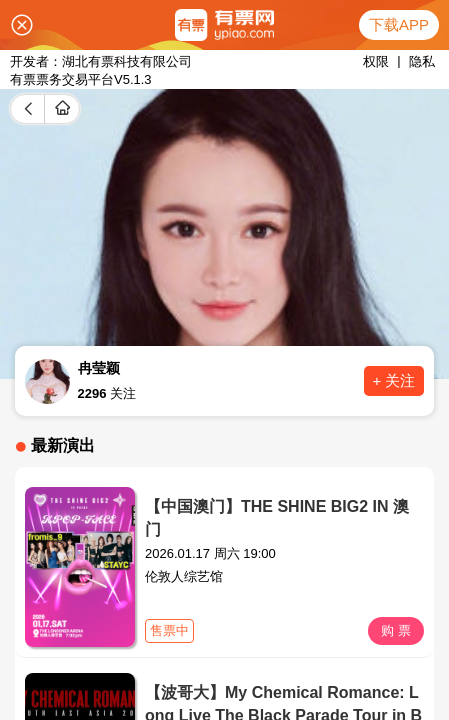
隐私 (422, 61)
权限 (376, 61)
